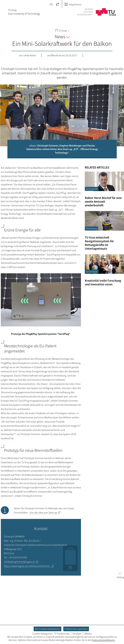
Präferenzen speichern (76, 629)
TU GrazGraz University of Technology (24, 12)
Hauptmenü (73, 4)
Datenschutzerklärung (103, 640)
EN (51, 4)
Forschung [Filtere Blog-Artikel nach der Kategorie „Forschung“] (91, 228)
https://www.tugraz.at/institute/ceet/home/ (27, 566)
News (62, 37)
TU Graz (61, 31)
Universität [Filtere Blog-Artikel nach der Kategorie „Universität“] (92, 189)
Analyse (76, 634)
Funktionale (62, 634)
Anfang (119, 576)
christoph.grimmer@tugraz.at (19, 562)
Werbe (87, 634)
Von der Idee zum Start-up (43, 512)
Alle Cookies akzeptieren (47, 629)
